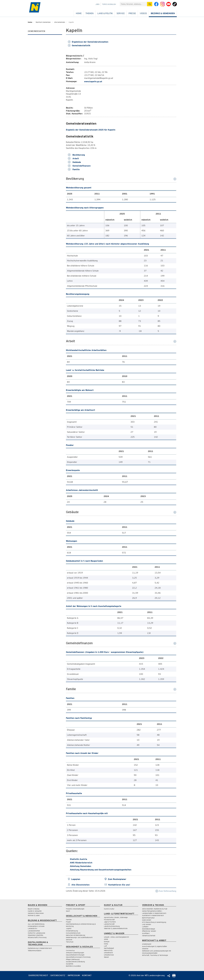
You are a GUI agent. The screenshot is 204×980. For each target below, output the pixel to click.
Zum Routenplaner (117, 879)
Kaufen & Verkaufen (35, 911)
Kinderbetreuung (72, 931)
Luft (105, 946)
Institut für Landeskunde (36, 933)
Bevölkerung (76, 155)
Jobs (97, 4)
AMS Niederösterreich (81, 863)
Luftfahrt (145, 927)
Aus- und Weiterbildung (36, 924)
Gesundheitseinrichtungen (75, 955)
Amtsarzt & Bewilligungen (75, 953)
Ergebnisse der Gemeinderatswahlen (88, 42)
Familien (69, 920)
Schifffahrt (146, 933)
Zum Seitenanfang (166, 891)
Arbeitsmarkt (147, 944)
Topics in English (109, 4)
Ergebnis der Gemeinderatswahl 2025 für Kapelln (91, 130)
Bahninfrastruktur (148, 918)
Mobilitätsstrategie (149, 929)
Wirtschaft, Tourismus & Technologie (155, 955)
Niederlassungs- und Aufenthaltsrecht (79, 937)
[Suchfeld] (133, 4)
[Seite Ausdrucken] (174, 976)
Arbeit (73, 158)
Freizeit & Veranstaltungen (75, 909)
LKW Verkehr (147, 924)
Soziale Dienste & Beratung (75, 962)
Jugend (69, 928)
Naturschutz (108, 950)
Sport (68, 911)
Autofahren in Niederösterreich (153, 915)
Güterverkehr (147, 920)
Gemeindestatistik (79, 45)
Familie (74, 169)
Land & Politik (105, 13)
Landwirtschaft (109, 924)
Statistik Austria (78, 859)
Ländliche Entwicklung (112, 926)
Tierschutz (70, 942)
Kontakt (87, 975)
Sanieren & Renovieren (36, 913)
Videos (143, 13)
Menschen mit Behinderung (76, 935)
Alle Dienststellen (80, 885)
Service (121, 13)
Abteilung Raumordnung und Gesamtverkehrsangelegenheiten (101, 870)
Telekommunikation (35, 951)
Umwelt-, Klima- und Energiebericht (116, 937)
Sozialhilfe (70, 964)
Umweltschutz (109, 955)
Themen (90, 13)
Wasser (106, 957)
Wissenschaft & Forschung (37, 937)
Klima (106, 944)
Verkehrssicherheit (149, 936)
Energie (107, 942)
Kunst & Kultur (109, 909)
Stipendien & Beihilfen (36, 935)
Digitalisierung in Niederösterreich (40, 948)
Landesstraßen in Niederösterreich (154, 913)
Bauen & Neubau (34, 909)
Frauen (68, 922)
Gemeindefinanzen (79, 166)
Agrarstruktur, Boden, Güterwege (116, 917)
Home (79, 13)
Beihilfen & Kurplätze (73, 966)
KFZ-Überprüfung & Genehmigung (154, 922)
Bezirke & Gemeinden (163, 13)
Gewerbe (145, 949)
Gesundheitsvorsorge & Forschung (78, 957)
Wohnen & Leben (34, 915)
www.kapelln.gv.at (93, 81)
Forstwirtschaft (109, 920)
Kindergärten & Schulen (36, 926)
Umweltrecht (108, 953)
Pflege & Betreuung (73, 959)
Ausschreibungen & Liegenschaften (154, 946)
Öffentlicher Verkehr (149, 931)
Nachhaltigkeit (109, 948)
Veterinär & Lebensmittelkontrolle (116, 928)
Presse (132, 13)
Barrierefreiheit (38, 975)
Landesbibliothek (34, 931)
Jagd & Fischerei (110, 922)
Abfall (106, 939)
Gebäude (74, 162)
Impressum (74, 975)
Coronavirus (70, 950)
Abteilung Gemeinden (80, 866)
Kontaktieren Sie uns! (119, 885)
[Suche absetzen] (150, 4)
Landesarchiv (33, 928)
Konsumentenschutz (73, 933)
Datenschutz (58, 975)
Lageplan (76, 879)
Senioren (69, 940)
